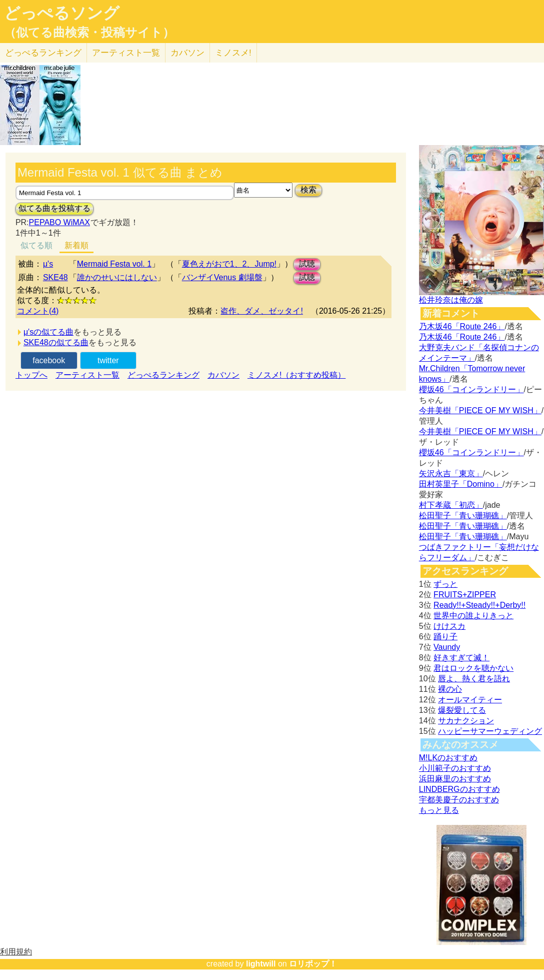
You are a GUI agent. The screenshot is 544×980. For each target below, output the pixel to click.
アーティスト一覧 (87, 375)
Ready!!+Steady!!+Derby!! (479, 605)
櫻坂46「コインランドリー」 (471, 389)
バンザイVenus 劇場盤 (222, 277)
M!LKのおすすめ (448, 758)
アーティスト (126, 53)
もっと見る (439, 810)
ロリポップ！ (313, 964)
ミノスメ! (233, 53)
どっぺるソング (62, 13)
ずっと (445, 584)
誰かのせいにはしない (117, 277)
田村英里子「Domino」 (461, 484)
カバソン (187, 53)
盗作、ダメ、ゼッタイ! (261, 311)
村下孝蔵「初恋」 (451, 505)
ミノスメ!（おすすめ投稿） (296, 375)
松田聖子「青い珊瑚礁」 (463, 516)
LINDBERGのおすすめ (459, 789)
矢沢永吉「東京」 (451, 473)
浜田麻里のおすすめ (455, 779)
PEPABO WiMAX (59, 222)
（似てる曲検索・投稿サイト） (89, 33)
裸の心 (450, 689)
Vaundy (447, 647)
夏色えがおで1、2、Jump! (229, 264)
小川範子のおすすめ (455, 768)
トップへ (31, 375)
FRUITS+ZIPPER (465, 595)
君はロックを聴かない (473, 668)
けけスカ (449, 626)
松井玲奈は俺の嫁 (451, 300)
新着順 (76, 245)
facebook (49, 360)
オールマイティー (470, 700)
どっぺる (43, 53)
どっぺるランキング (163, 375)
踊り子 (445, 637)
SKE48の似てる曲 (56, 342)
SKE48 (55, 277)
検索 (308, 190)
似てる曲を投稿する (54, 208)
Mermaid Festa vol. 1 (114, 264)
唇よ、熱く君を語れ (474, 679)
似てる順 (36, 245)
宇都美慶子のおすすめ (459, 800)
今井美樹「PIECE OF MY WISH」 (480, 410)
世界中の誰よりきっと (473, 616)
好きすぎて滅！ (461, 658)
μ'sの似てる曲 (48, 332)
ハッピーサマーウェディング (490, 731)
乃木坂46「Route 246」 (462, 326)
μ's (48, 264)
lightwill (261, 964)
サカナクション (466, 721)
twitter (108, 360)
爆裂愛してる (462, 710)
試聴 (307, 264)
